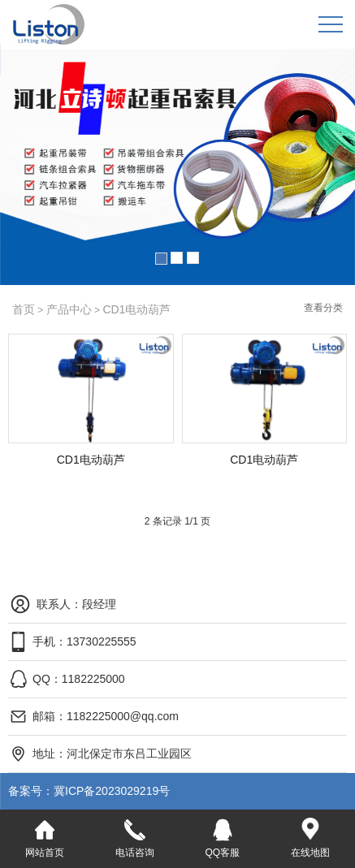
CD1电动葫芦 (136, 309)
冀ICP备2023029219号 (95, 791)
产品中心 (69, 309)
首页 (24, 309)
